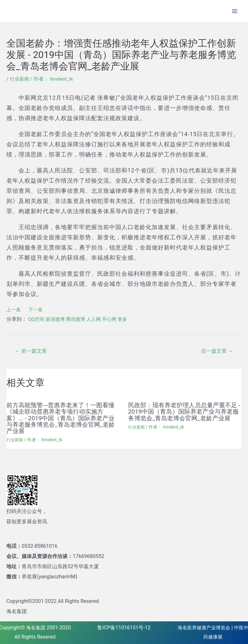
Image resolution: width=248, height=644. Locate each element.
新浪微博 (57, 319)
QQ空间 (37, 319)
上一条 (14, 310)
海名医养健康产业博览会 (206, 627)
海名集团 (36, 627)
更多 (128, 319)
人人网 (98, 319)
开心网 (114, 319)
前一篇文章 (32, 351)
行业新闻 (20, 79)
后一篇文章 (216, 351)
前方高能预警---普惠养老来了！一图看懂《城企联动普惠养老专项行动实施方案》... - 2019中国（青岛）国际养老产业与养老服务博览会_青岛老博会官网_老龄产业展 (63, 418)
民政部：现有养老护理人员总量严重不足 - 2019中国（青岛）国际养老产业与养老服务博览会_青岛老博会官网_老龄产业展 (182, 415)
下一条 (37, 310)
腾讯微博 (78, 319)
